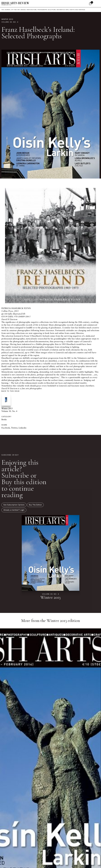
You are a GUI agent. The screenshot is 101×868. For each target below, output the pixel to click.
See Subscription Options (14, 505)
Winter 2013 (7, 19)
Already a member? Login (14, 510)
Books (4, 419)
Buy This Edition (35, 505)
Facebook (6, 428)
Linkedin (22, 428)
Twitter (14, 428)
